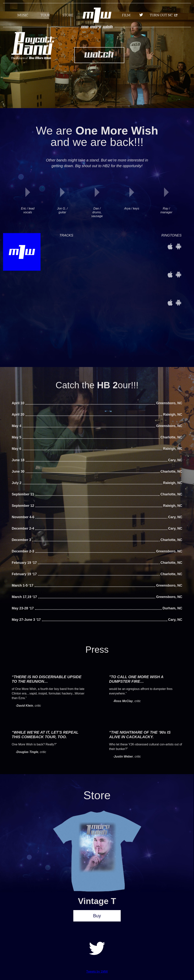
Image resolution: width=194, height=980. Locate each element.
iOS (170, 246)
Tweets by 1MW (97, 972)
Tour (45, 15)
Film (126, 15)
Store (68, 15)
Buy (97, 916)
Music (23, 15)
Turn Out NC (161, 15)
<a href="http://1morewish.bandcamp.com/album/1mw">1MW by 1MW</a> (108, 246)
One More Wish (97, 27)
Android (178, 246)
